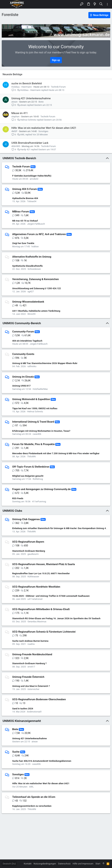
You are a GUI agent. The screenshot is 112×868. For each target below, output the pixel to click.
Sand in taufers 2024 (23, 709)
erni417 (31, 667)
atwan (14, 102)
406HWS (16, 146)
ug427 (30, 291)
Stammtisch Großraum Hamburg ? (29, 663)
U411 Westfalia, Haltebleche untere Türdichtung (36, 311)
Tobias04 (32, 201)
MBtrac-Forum (21, 212)
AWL (22, 135)
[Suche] (101, 4)
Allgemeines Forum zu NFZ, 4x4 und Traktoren (39, 234)
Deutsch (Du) (9, 864)
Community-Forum (23, 332)
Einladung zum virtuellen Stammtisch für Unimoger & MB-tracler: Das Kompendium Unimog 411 (60, 528)
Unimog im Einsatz (23, 377)
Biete (41, 102)
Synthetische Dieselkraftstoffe (27, 266)
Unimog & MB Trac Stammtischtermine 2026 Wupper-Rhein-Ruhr (45, 363)
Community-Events (23, 354)
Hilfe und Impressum (83, 864)
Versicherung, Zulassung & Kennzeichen (35, 279)
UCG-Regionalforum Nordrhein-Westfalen (36, 587)
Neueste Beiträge (12, 74)
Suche (16, 752)
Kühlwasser (33, 577)
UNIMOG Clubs (12, 511)
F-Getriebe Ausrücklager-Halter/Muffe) (32, 176)
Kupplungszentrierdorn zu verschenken (32, 806)
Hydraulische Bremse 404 (25, 198)
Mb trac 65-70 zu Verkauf (25, 221)
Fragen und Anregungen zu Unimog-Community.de (41, 489)
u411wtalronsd (35, 599)
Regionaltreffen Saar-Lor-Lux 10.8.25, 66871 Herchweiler (41, 573)
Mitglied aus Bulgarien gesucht (28, 476)
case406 (37, 434)
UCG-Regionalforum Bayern (28, 542)
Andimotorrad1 (34, 712)
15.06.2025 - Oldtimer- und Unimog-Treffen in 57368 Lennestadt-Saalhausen (51, 596)
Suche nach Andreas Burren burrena (30, 641)
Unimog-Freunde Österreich (28, 677)
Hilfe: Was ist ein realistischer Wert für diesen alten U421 (44, 128)
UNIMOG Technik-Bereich (19, 158)
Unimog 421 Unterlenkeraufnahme (31, 98)
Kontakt (28, 864)
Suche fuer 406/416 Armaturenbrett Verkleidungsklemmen (42, 761)
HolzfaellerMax (40, 389)
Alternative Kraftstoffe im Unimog (32, 257)
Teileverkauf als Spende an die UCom (34, 797)
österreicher (33, 689)
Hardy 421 (25, 149)
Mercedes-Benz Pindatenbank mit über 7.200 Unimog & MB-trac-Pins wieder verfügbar (56, 453)
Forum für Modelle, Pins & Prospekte (34, 444)
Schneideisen (34, 269)
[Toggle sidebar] (107, 4)
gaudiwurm (33, 554)
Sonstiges (43, 131)
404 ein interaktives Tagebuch (27, 341)
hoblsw (35, 246)
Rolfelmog (38, 479)
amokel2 (34, 179)
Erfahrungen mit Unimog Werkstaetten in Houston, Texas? (41, 431)
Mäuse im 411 (20, 113)
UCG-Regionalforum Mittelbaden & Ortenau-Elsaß (41, 609)
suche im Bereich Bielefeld (27, 83)
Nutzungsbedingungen (45, 864)
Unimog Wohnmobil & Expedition (31, 399)
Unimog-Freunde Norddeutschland (32, 654)
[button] (5, 4)
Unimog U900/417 (21, 386)
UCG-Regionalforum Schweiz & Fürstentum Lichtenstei (44, 632)
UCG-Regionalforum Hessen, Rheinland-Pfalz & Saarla (44, 564)
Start (98, 864)
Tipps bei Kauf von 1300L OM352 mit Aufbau (35, 408)
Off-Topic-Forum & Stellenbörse (31, 467)
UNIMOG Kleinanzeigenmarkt (22, 721)
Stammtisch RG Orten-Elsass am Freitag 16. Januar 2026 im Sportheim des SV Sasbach (56, 618)
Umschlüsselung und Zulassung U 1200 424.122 (37, 288)
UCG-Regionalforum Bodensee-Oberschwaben (39, 699)
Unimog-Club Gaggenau (26, 519)
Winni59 (31, 314)
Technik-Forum (58, 87)
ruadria (31, 644)
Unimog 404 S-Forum (25, 189)
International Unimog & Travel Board (33, 422)
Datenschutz (64, 864)
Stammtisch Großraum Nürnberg (29, 551)
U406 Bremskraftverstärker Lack (30, 143)
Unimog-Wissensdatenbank (28, 302)
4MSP (14, 131)
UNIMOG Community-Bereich (22, 323)
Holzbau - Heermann (22, 87)
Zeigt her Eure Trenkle (23, 243)
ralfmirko (32, 366)
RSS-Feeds (18, 498)
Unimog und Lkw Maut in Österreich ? (31, 686)
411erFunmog (39, 501)
